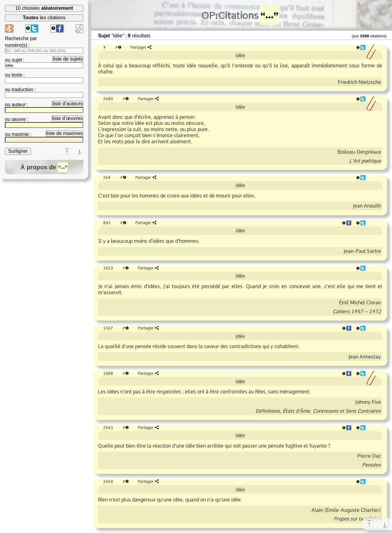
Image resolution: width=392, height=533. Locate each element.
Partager (138, 47)
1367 (108, 328)
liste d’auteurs (68, 104)
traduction (22, 90)
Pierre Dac (369, 456)
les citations (44, 18)
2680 (108, 99)
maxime (20, 134)
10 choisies (44, 8)
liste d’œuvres (67, 118)
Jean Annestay (365, 357)
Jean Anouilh (367, 206)
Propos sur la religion (357, 519)
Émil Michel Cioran (360, 302)
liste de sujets (68, 59)
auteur (19, 105)
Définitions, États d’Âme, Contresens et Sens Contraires (318, 411)
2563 (108, 427)
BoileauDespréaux (359, 152)
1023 (108, 268)
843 (107, 223)
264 (107, 177)
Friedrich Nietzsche (359, 82)
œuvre (19, 119)
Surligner (18, 151)
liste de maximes (64, 133)
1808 (108, 373)
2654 (108, 481)
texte (17, 75)
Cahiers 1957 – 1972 (357, 311)
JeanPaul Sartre (362, 251)
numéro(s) (16, 45)
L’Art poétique (365, 161)
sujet (17, 60)
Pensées (371, 465)
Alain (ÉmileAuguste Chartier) (346, 510)
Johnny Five (368, 402)
